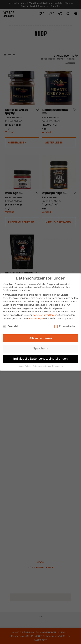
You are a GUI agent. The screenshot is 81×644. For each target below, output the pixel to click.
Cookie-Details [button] (25, 365)
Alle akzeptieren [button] (41, 337)
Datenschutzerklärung (45, 314)
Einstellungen (36, 318)
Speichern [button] (40, 348)
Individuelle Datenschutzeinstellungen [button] (40, 358)
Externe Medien (65, 325)
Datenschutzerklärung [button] (42, 365)
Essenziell (10, 325)
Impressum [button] (58, 365)
